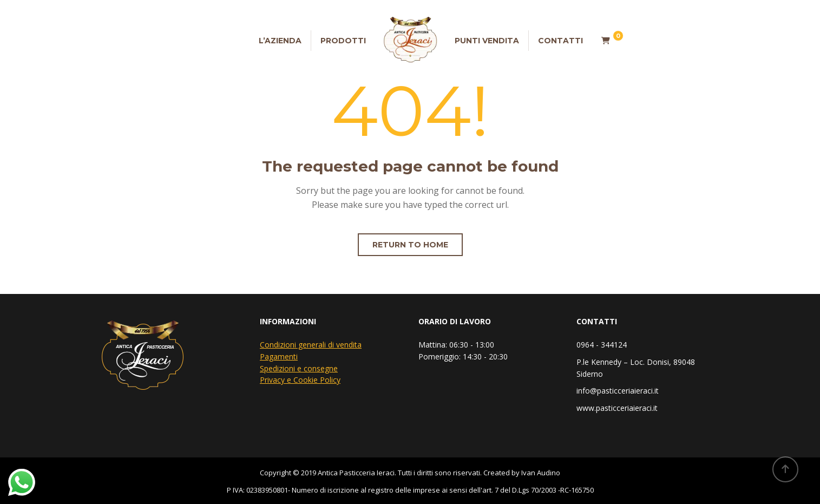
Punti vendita (487, 41)
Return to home (410, 245)
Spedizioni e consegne (299, 368)
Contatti (560, 41)
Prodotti (343, 41)
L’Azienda (280, 41)
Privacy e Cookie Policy (300, 380)
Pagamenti (279, 356)
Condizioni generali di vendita (311, 345)
